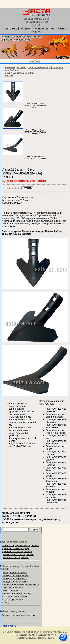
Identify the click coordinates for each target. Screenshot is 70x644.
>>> (38, 61)
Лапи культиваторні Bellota (15, 576)
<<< (33, 61)
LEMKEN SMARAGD (15, 600)
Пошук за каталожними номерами (19, 615)
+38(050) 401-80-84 (34, 19)
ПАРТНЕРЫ (58, 29)
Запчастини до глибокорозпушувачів (20, 585)
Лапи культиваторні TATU (14, 579)
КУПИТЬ (27, 188)
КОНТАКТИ (41, 29)
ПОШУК (36, 32)
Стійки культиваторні (12, 588)
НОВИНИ (26, 29)
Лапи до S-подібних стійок (15, 582)
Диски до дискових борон (15, 573)
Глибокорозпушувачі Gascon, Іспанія (20, 545)
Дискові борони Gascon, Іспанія (18, 554)
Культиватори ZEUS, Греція (16, 548)
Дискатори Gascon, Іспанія (15, 558)
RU (34, 25)
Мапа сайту (9, 626)
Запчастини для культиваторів (17, 594)
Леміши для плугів (11, 591)
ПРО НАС (12, 29)
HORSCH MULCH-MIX (16, 597)
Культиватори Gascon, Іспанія (17, 551)
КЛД (7, 603)
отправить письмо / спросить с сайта (35, 638)
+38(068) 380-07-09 (36, 22)
